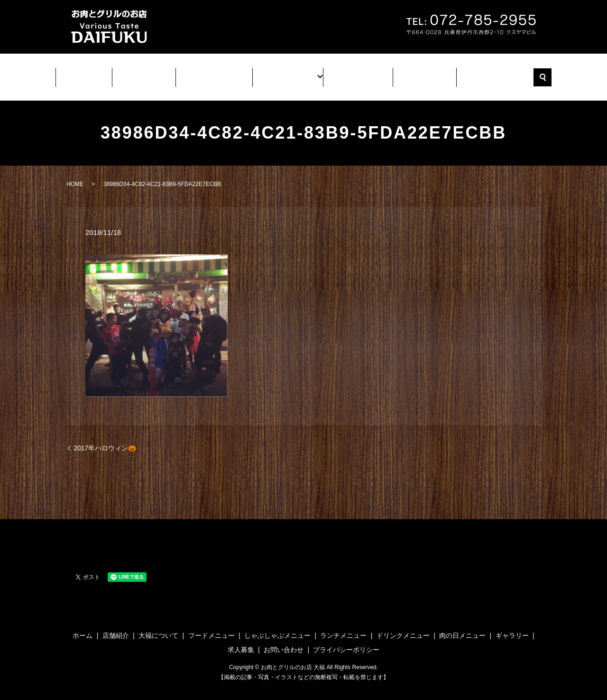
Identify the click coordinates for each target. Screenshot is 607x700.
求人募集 (416, 74)
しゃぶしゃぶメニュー (277, 627)
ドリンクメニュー (403, 627)
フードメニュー (212, 627)
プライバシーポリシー (346, 641)
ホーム (93, 74)
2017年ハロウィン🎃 (105, 439)
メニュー (287, 74)
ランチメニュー (343, 627)
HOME (75, 176)
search (531, 73)
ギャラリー (351, 74)
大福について (219, 74)
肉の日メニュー (462, 627)
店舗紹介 (150, 74)
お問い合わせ (484, 74)
